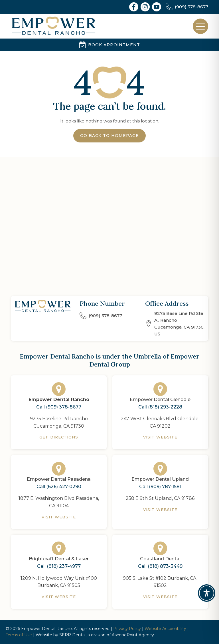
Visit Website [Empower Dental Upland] (160, 510)
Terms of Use (19, 635)
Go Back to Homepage (109, 136)
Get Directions (59, 437)
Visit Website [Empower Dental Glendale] (160, 437)
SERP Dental (72, 635)
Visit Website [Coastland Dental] (160, 597)
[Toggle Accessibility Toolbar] (207, 593)
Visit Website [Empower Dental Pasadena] (59, 517)
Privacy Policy (127, 629)
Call (59, 407)
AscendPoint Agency (133, 635)
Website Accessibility (165, 629)
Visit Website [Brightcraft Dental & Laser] (59, 597)
